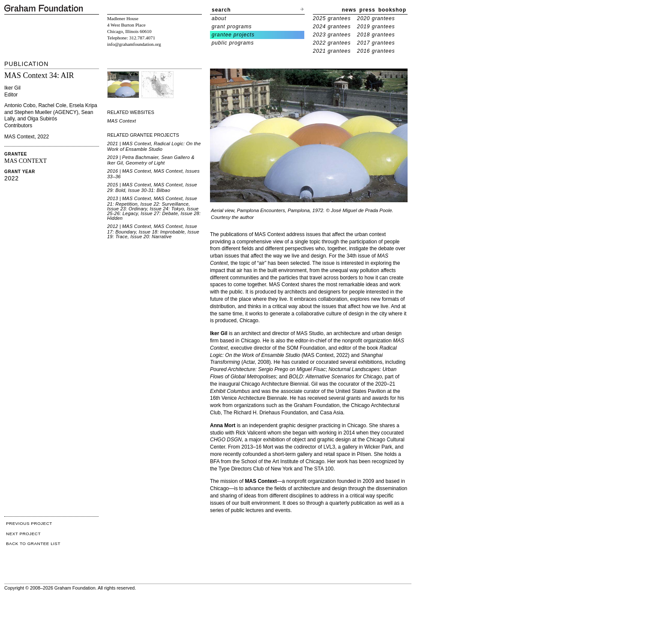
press (367, 10)
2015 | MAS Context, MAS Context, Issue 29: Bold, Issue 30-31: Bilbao (152, 187)
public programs (233, 43)
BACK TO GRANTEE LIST (33, 544)
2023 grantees (332, 35)
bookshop (392, 10)
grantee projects (233, 35)
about (219, 18)
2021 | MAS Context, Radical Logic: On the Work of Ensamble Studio (154, 146)
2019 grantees (376, 27)
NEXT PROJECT (23, 534)
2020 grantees (376, 18)
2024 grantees (332, 27)
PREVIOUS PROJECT (29, 523)
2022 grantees (332, 43)
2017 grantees (376, 43)
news (349, 10)
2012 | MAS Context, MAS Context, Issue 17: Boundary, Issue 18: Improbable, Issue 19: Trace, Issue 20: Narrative (153, 231)
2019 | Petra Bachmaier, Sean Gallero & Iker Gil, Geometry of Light (151, 160)
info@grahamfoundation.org (134, 44)
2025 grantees (332, 18)
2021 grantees (332, 51)
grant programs (232, 27)
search (221, 10)
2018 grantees (376, 35)
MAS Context (121, 121)
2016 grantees (376, 51)
